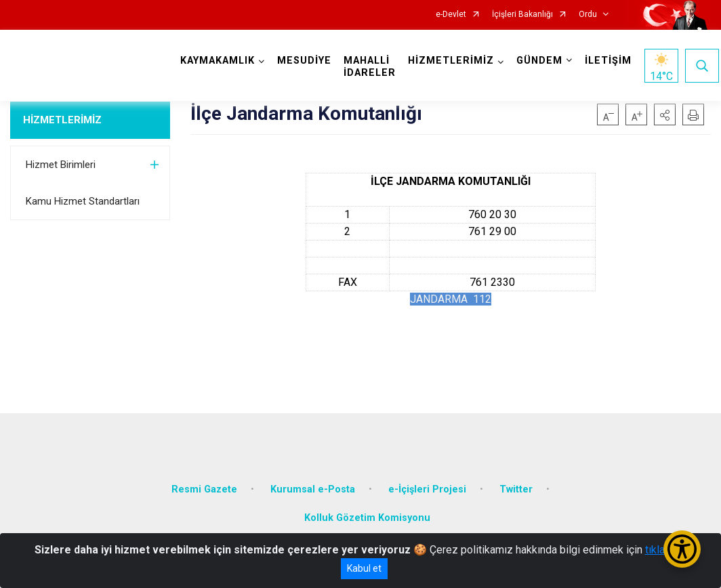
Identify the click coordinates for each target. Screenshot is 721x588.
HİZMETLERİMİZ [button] (451, 61)
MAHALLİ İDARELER (370, 67)
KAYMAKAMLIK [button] (218, 61)
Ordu (588, 15)
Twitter (516, 489)
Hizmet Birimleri (61, 165)
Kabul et (364, 568)
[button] (665, 114)
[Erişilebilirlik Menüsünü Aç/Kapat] (682, 549)
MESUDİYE (304, 61)
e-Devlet (451, 15)
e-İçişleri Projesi (427, 489)
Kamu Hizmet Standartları (83, 201)
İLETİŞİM (608, 61)
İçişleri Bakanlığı (522, 15)
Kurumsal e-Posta (313, 489)
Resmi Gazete (204, 489)
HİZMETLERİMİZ (62, 120)
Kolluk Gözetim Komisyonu (367, 518)
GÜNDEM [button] (539, 61)
